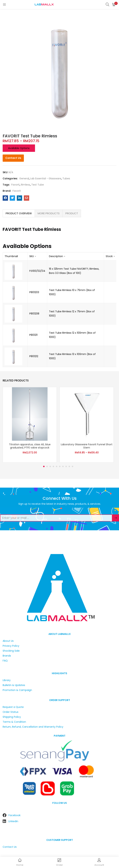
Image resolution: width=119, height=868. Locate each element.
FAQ (5, 661)
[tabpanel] (30, 425)
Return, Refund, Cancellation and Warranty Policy (33, 727)
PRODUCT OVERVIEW (19, 213)
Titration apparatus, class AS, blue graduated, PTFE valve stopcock (30, 446)
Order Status (11, 712)
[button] (114, 4)
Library (7, 680)
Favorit (15, 185)
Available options (19, 148)
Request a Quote (13, 707)
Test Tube (38, 185)
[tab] (19, 213)
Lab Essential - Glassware (46, 178)
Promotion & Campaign (17, 690)
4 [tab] (53, 466)
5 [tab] (57, 466)
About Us (8, 641)
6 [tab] (60, 466)
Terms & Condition (14, 722)
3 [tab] (50, 466)
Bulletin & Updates (14, 685)
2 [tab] (47, 466)
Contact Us (13, 158)
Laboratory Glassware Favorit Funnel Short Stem (87, 446)
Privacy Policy (11, 646)
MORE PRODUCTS (49, 213)
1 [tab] (44, 466)
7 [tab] (63, 466)
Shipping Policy (12, 717)
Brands (7, 656)
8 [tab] (66, 466)
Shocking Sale (11, 651)
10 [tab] (72, 466)
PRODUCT (72, 213)
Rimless (25, 185)
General (24, 178)
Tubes (66, 178)
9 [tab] (69, 466)
